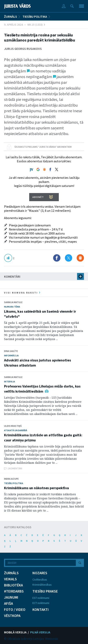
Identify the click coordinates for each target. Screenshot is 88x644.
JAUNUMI (11, 597)
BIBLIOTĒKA (13, 585)
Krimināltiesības (42, 585)
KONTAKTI (41, 610)
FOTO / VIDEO (15, 610)
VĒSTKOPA (12, 616)
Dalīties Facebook (57, 258)
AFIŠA (9, 604)
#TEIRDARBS (14, 591)
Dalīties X (69, 258)
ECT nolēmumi (41, 603)
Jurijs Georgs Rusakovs (23, 49)
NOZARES (40, 573)
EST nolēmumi (41, 598)
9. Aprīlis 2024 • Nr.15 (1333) (25, 25)
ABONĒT (38, 197)
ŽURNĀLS (11, 16)
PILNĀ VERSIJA (40, 632)
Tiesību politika (35, 16)
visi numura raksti (22, 293)
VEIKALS (10, 579)
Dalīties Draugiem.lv (80, 258)
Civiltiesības (40, 580)
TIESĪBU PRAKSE (45, 591)
